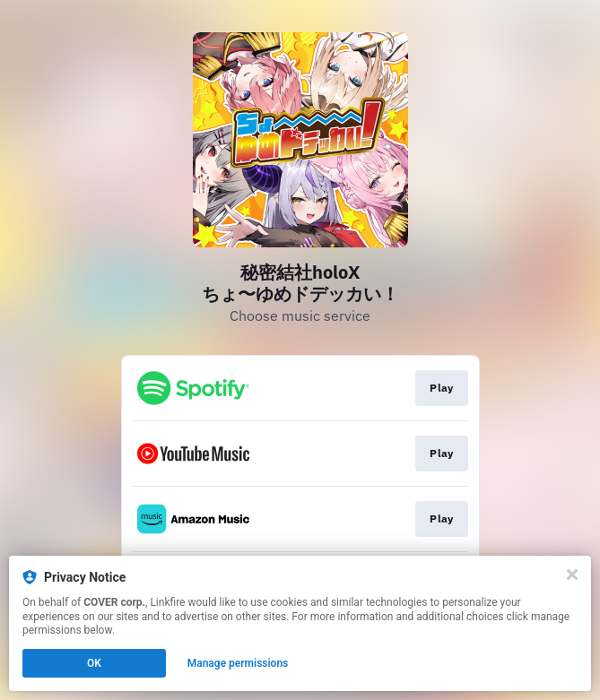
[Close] (572, 575)
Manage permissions (238, 663)
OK (94, 663)
